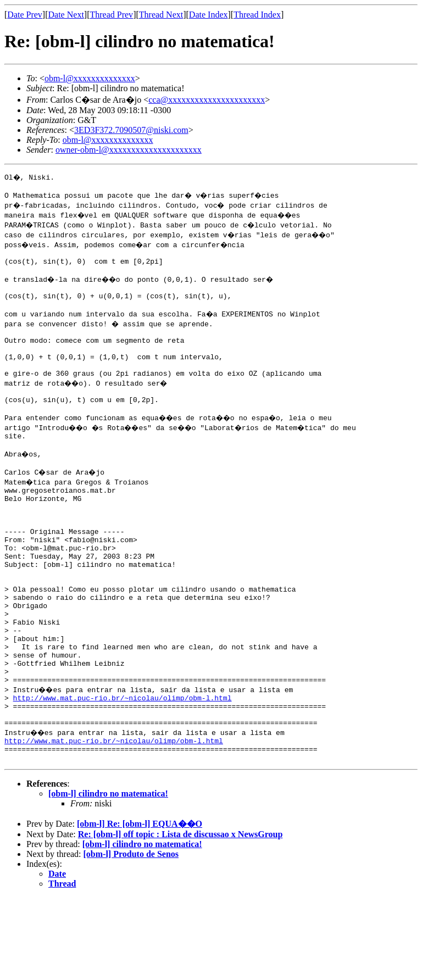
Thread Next (161, 15)
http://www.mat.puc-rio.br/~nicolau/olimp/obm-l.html (123, 770)
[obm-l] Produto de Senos (131, 936)
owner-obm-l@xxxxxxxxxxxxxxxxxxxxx (129, 150)
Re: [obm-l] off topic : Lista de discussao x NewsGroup (181, 917)
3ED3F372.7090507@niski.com (131, 130)
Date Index (209, 15)
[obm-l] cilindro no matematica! (108, 876)
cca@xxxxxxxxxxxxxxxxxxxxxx (207, 100)
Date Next (66, 15)
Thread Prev (111, 15)
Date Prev (25, 15)
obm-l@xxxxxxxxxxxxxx (90, 78)
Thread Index (257, 15)
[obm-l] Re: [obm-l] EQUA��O (140, 906)
